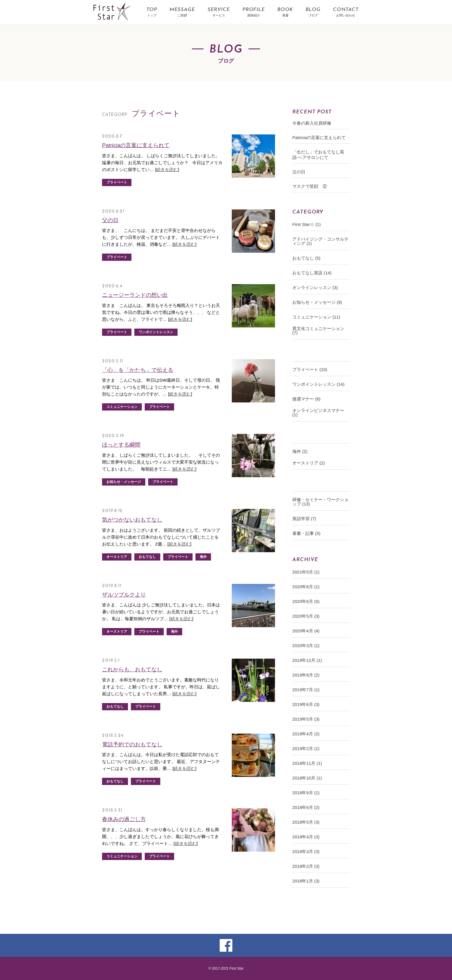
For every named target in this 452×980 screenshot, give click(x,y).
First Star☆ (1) (306, 224)
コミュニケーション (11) (316, 317)
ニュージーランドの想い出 (135, 295)
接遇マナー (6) (306, 399)
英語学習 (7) (304, 519)
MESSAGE (182, 13)
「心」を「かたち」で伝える (138, 370)
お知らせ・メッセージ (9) (317, 302)
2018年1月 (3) (306, 881)
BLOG (313, 13)
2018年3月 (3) (306, 851)
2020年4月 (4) (306, 631)
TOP (152, 13)
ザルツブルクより (124, 595)
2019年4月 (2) (306, 734)
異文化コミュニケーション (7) (318, 331)
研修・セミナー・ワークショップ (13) (320, 502)
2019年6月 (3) (306, 704)
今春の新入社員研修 (312, 123)
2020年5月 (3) (306, 616)
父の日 (110, 220)
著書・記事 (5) (306, 533)
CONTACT (346, 13)
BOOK (285, 13)
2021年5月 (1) (306, 572)
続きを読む (167, 169)
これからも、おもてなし (132, 669)
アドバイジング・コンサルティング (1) (320, 241)
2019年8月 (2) (306, 675)
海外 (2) (300, 451)
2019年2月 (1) (306, 748)
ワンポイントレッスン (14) (318, 384)
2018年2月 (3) (306, 866)
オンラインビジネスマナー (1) (318, 413)
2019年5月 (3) (306, 719)
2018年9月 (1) (306, 793)
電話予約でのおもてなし (132, 744)
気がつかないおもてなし (132, 520)
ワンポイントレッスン (156, 332)
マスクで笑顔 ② (310, 186)
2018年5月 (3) (306, 822)
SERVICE (219, 13)
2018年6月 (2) (306, 807)
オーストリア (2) (309, 463)
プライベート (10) (310, 369)
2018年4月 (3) (306, 837)
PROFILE (254, 13)
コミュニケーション (122, 407)
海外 (203, 557)
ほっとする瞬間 (121, 445)
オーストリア (117, 557)
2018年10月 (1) (307, 778)
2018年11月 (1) (307, 763)
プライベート (117, 182)
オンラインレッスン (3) (315, 287)
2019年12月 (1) (307, 660)
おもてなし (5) (306, 258)
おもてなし (147, 557)
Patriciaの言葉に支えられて (136, 145)
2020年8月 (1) (306, 587)
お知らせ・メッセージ (124, 482)
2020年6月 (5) (306, 601)
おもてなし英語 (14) (312, 273)
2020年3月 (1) (306, 645)
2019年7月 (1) (306, 690)
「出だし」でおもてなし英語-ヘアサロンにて (318, 155)
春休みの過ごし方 (124, 819)
